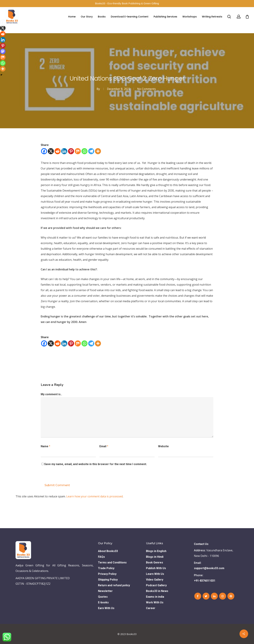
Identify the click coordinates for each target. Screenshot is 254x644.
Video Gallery (155, 580)
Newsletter (105, 591)
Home (72, 17)
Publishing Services (165, 17)
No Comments (146, 89)
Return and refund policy (114, 585)
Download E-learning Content (130, 17)
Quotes (103, 597)
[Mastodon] (3, 51)
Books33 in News (157, 591)
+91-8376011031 (205, 581)
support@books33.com (209, 568)
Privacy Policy (107, 574)
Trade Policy (106, 568)
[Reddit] (58, 151)
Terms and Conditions (112, 562)
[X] (51, 151)
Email (104, 446)
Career (151, 608)
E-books (103, 602)
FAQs (101, 557)
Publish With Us (156, 568)
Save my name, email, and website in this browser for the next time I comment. (96, 464)
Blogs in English (156, 551)
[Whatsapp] (84, 151)
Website (163, 446)
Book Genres (155, 562)
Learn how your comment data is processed (94, 496)
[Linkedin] (64, 151)
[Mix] (78, 151)
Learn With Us (155, 574)
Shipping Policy (108, 580)
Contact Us (201, 544)
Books (102, 17)
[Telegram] (91, 151)
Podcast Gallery (156, 585)
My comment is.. (51, 394)
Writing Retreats (212, 17)
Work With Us (155, 602)
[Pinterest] (71, 151)
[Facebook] (44, 151)
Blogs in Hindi (155, 557)
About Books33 (108, 551)
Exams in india (155, 597)
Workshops (190, 17)
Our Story (87, 17)
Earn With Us (106, 608)
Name (45, 446)
